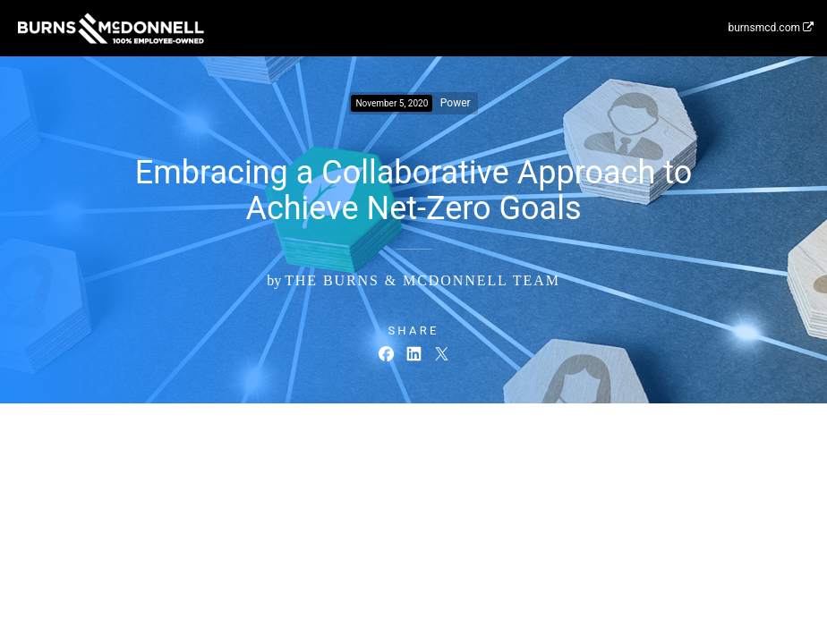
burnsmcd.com (771, 28)
